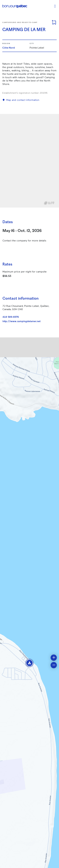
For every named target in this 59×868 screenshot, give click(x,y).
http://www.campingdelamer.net (22, 321)
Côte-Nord (9, 48)
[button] (29, 663)
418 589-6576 (11, 317)
